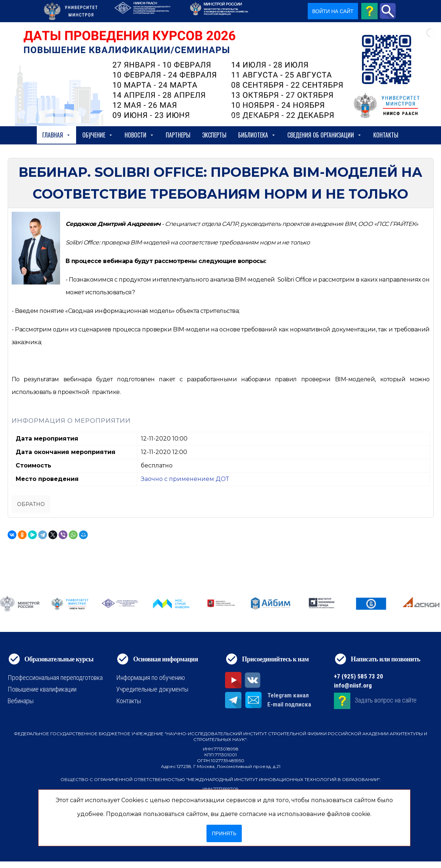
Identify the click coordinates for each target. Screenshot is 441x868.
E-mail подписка (289, 704)
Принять (224, 833)
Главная (56, 135)
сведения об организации (324, 135)
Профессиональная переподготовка (55, 678)
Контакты (386, 135)
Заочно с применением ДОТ (185, 479)
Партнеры (178, 135)
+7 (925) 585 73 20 (359, 676)
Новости (139, 135)
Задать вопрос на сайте (386, 700)
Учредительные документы (152, 689)
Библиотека (257, 135)
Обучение (98, 135)
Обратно (31, 504)
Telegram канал (288, 695)
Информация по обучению (151, 678)
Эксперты (214, 135)
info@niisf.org (353, 685)
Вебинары (21, 701)
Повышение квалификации (42, 689)
